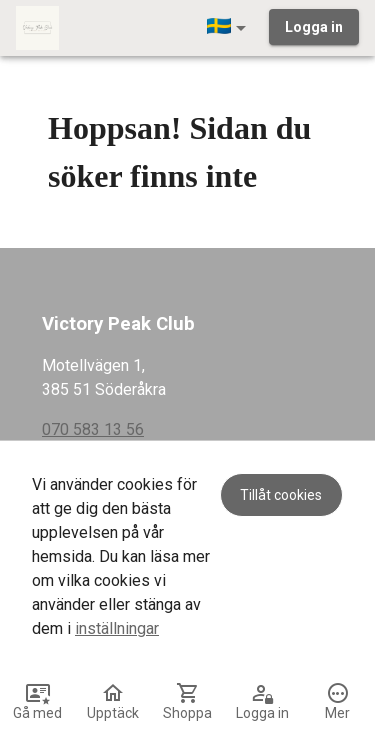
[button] (230, 28)
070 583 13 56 (93, 429)
